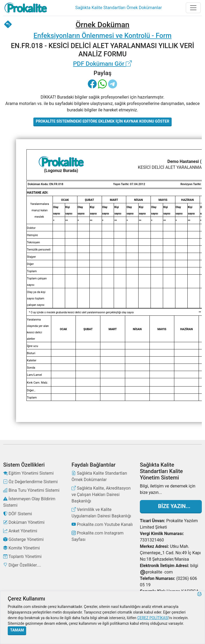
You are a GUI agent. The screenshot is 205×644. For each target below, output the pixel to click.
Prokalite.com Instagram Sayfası (98, 536)
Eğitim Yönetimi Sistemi (28, 473)
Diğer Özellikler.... (22, 565)
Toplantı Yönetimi (22, 557)
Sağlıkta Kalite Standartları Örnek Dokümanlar (99, 476)
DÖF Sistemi (18, 514)
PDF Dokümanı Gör (103, 64)
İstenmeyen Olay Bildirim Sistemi (29, 502)
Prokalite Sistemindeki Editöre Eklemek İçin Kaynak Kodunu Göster (102, 121)
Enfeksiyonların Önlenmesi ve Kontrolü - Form (102, 36)
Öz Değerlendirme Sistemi (30, 482)
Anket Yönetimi (20, 531)
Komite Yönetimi (21, 548)
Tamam (17, 630)
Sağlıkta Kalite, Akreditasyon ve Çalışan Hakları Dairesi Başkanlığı (101, 495)
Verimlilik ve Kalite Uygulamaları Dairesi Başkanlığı (101, 513)
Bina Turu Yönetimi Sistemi (31, 490)
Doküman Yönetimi (24, 522)
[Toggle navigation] (193, 8)
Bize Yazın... (171, 506)
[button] (199, 617)
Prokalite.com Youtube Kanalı (102, 524)
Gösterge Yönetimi (23, 539)
